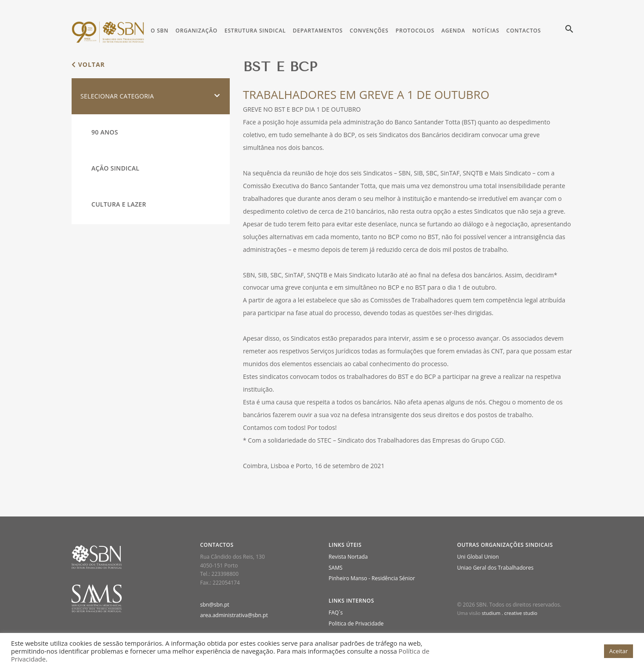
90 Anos (105, 132)
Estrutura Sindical (255, 31)
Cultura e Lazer (119, 204)
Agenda (453, 31)
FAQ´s (336, 613)
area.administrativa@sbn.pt (234, 615)
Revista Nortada (348, 557)
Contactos (524, 31)
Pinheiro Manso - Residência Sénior (372, 578)
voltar (88, 64)
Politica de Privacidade (356, 624)
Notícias (486, 31)
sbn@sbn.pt (215, 605)
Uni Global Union (478, 557)
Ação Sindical (115, 168)
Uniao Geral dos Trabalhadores (496, 568)
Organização (196, 31)
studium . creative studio (510, 613)
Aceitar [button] (619, 651)
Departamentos (318, 31)
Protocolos (415, 31)
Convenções (369, 31)
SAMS (336, 568)
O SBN (159, 31)
